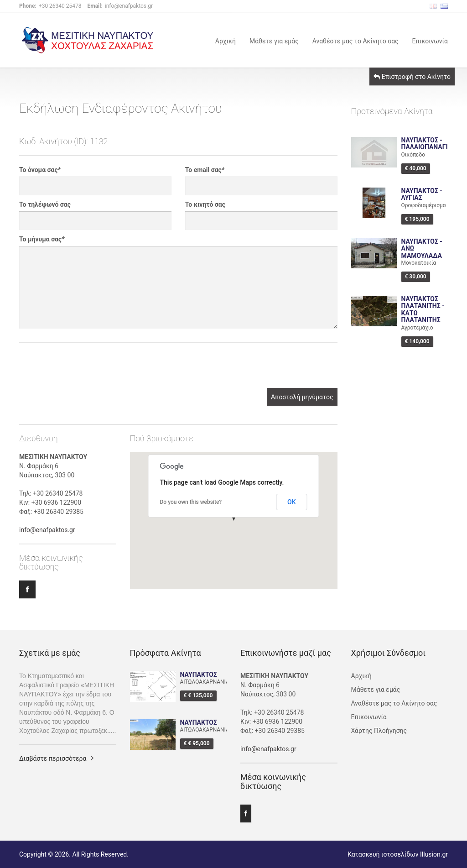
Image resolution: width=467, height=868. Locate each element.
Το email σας (205, 170)
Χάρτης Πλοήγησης (379, 731)
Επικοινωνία (430, 40)
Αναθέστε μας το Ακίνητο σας (355, 40)
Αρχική (226, 40)
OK (292, 502)
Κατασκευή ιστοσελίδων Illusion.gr (398, 854)
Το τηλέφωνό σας (45, 204)
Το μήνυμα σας (42, 239)
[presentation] (88, 370)
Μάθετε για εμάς (274, 40)
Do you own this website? (191, 502)
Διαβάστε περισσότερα (53, 758)
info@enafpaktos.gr (47, 530)
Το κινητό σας (205, 204)
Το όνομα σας (40, 170)
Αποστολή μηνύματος (302, 397)
